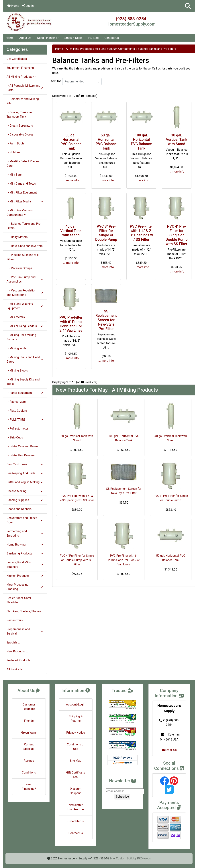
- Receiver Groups (19, 268)
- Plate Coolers (17, 411)
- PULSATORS (25, 420)
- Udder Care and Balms (22, 446)
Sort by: (56, 81)
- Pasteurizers (16, 402)
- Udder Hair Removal (21, 455)
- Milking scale (17, 348)
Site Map (76, 761)
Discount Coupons (76, 791)
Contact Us (112, 38)
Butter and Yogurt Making (25, 482)
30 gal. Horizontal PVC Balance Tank (71, 142)
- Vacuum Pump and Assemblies (25, 279)
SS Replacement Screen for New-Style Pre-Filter (106, 320)
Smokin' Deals (73, 38)
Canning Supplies (25, 500)
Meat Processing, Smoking (25, 587)
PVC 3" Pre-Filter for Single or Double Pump (106, 233)
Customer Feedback (29, 707)
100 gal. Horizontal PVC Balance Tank (141, 142)
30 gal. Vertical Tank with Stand (177, 140)
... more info (71, 180)
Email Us (169, 750)
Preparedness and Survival (25, 631)
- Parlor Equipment (25, 393)
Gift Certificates (17, 59)
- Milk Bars (14, 175)
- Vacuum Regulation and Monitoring (25, 293)
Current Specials (29, 747)
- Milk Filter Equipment (22, 193)
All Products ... (16, 669)
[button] (188, 6)
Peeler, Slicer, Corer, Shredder (19, 600)
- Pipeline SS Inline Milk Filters (23, 257)
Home (13, 6)
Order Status (76, 821)
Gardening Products (25, 553)
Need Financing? (48, 38)
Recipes (29, 761)
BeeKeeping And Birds (25, 473)
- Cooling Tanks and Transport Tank (20, 114)
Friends (29, 721)
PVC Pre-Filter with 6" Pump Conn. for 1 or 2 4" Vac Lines (71, 324)
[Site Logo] (35, 22)
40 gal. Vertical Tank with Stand (71, 231)
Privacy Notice (76, 733)
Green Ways (29, 733)
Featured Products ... (20, 660)
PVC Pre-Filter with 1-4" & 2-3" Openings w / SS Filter (141, 233)
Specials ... (14, 642)
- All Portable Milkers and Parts (25, 88)
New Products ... (17, 651)
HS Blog (94, 38)
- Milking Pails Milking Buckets (21, 337)
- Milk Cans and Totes (21, 184)
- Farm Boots (16, 143)
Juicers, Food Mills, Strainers (25, 565)
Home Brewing (25, 545)
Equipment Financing (20, 68)
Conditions (29, 773)
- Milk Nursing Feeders (25, 326)
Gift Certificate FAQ (76, 775)
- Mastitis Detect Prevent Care (23, 164)
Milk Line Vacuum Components (115, 49)
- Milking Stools (17, 371)
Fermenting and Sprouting (25, 533)
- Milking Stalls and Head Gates (25, 359)
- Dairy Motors (17, 237)
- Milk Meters (16, 317)
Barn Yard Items (25, 464)
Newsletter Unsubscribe (76, 807)
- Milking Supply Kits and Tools (23, 382)
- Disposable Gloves (20, 135)
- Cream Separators (20, 126)
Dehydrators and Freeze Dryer (25, 520)
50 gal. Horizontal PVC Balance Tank (106, 142)
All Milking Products (79, 49)
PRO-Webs (144, 858)
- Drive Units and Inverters (25, 246)
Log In (28, 6)
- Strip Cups (15, 437)
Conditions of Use (76, 747)
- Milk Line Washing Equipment (25, 306)
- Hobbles (13, 152)
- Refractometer (17, 429)
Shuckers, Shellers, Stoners (24, 611)
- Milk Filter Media (25, 201)
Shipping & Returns (76, 719)
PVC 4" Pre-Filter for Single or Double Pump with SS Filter (177, 235)
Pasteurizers (15, 620)
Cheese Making (25, 491)
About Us (25, 38)
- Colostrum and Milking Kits (23, 101)
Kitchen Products (25, 576)
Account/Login (76, 704)
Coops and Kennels (19, 509)
